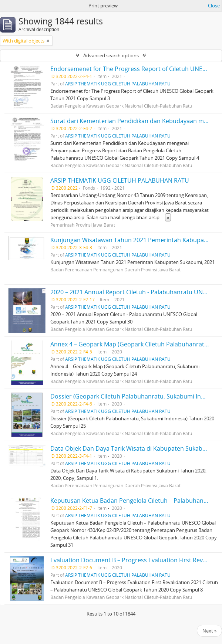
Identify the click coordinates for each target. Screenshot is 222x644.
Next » (209, 631)
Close (214, 6)
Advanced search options (111, 55)
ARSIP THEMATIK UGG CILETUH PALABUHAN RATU (118, 84)
